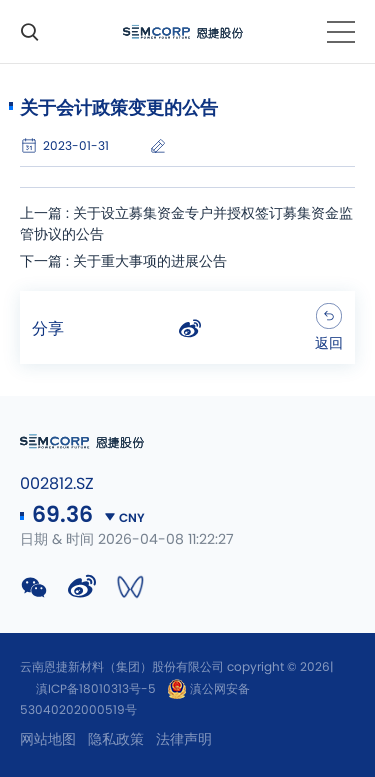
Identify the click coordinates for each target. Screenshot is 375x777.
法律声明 (184, 740)
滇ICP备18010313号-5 (96, 689)
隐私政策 (116, 740)
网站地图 (48, 740)
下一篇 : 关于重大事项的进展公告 (123, 262)
